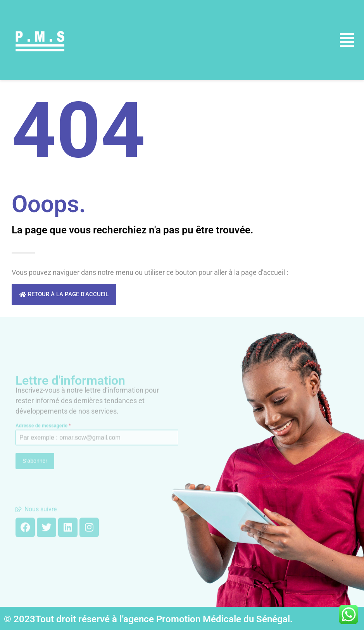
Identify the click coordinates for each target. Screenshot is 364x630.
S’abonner (35, 440)
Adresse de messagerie (43, 404)
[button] (347, 40)
